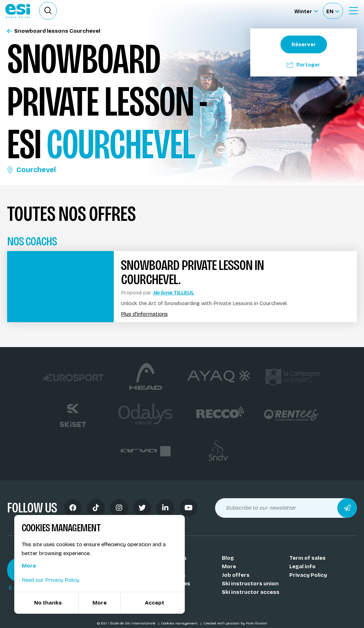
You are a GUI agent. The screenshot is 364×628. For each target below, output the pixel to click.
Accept (155, 603)
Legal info (303, 566)
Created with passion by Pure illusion (235, 623)
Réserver (304, 44)
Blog (228, 558)
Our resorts (170, 575)
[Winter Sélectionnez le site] (306, 11)
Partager (304, 65)
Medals (164, 592)
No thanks (48, 603)
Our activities (172, 584)
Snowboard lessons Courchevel (54, 31)
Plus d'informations (144, 314)
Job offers (236, 575)
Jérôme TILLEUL (173, 293)
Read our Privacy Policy (50, 580)
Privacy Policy (308, 575)
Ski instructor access (251, 592)
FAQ (159, 601)
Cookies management (180, 623)
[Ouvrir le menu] (353, 11)
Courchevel (31, 170)
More (229, 566)
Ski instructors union (250, 584)
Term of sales (307, 558)
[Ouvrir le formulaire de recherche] (48, 11)
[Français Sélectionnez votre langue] (333, 11)
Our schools (170, 558)
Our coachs (170, 566)
